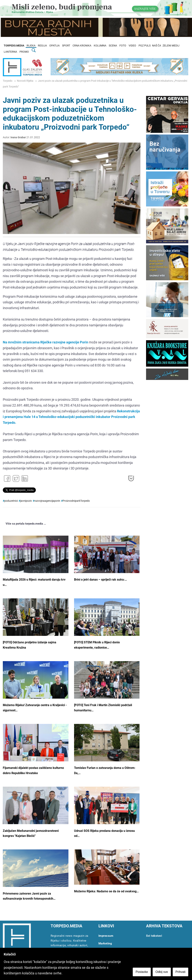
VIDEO (132, 46)
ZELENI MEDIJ (171, 46)
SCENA (113, 46)
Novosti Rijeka (25, 81)
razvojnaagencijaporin (47, 501)
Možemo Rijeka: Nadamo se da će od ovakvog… (106, 891)
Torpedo (8, 81)
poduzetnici (11, 501)
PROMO (24, 52)
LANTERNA (10, 52)
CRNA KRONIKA (82, 46)
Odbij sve (162, 972)
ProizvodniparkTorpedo (76, 501)
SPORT (66, 46)
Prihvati (180, 972)
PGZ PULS (145, 46)
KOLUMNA (100, 46)
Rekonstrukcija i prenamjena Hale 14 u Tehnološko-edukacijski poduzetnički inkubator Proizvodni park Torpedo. (71, 417)
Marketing (105, 943)
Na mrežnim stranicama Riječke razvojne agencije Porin (45, 342)
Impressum (106, 936)
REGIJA (42, 46)
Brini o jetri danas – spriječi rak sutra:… (100, 580)
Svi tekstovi (154, 936)
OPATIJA (54, 46)
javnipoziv (26, 501)
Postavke (142, 972)
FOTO (123, 46)
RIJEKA (31, 46)
